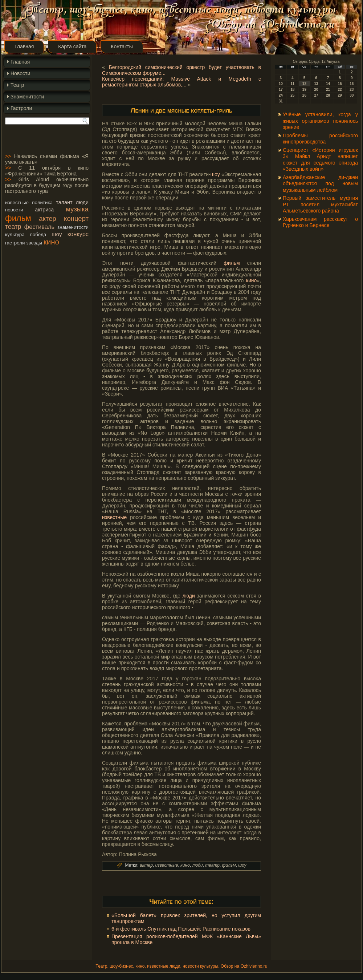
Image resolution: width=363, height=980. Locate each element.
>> (8, 156)
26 (304, 95)
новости (14, 210)
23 (352, 90)
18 (292, 90)
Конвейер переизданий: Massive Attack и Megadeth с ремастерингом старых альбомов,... (181, 82)
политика (42, 203)
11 (292, 84)
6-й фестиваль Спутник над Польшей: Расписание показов (181, 929)
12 (304, 84)
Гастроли (21, 108)
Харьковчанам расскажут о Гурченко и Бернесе (320, 222)
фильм (18, 218)
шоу (57, 234)
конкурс (78, 234)
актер (47, 218)
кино (51, 242)
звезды (34, 243)
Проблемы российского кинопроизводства (320, 139)
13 (316, 84)
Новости (20, 73)
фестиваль (39, 227)
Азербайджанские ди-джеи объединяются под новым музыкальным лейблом (320, 184)
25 (292, 95)
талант (64, 202)
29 (340, 95)
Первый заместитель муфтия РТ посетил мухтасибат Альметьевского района (320, 204)
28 (328, 95)
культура (15, 234)
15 (340, 84)
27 (316, 95)
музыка (77, 209)
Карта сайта (72, 46)
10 (281, 84)
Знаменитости (27, 97)
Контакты (122, 46)
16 (352, 84)
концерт (76, 218)
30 (352, 95)
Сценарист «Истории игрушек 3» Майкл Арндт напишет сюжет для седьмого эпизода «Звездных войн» (320, 160)
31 (281, 101)
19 (304, 90)
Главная (24, 46)
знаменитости (73, 227)
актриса (44, 210)
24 (281, 95)
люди (82, 202)
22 (340, 90)
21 (328, 90)
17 (281, 90)
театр (13, 227)
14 (328, 84)
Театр (17, 85)
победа (38, 234)
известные (17, 203)
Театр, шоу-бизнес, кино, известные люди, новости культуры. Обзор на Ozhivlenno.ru (181, 966)
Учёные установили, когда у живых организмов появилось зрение (320, 121)
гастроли (15, 243)
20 (316, 90)
